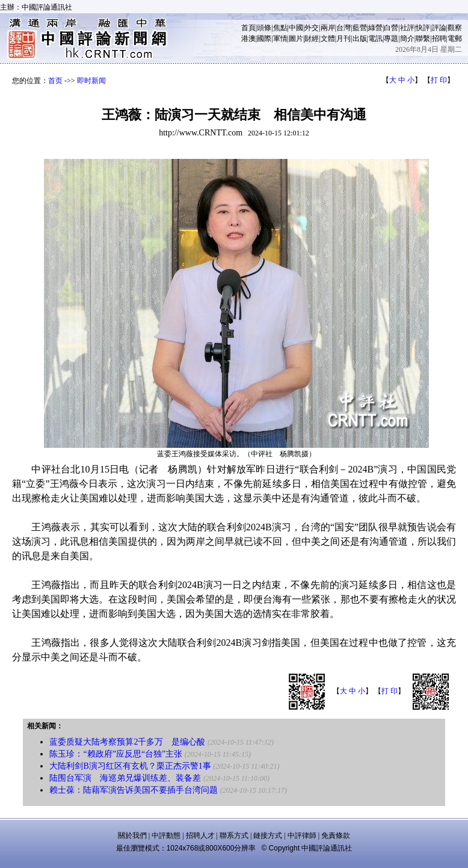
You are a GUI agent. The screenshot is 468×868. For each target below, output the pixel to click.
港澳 (248, 39)
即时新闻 (91, 81)
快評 (423, 28)
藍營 (360, 28)
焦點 (280, 28)
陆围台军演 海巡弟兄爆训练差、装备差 (125, 778)
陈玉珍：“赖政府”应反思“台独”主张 (116, 754)
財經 (312, 39)
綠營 (375, 28)
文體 (328, 39)
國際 (264, 39)
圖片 (296, 39)
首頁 (248, 28)
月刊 (343, 39)
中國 (296, 28)
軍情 (280, 39)
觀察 (455, 28)
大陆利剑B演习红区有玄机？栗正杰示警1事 (130, 766)
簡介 (407, 39)
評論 (439, 28)
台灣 (343, 28)
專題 (391, 39)
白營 (391, 28)
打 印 (439, 80)
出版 (360, 39)
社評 (407, 28)
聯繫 (423, 39)
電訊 (375, 39)
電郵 (455, 39)
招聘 (439, 39)
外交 (312, 28)
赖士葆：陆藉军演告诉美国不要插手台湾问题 (134, 790)
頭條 (264, 28)
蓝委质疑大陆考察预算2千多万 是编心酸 (127, 742)
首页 (55, 81)
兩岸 (328, 28)
